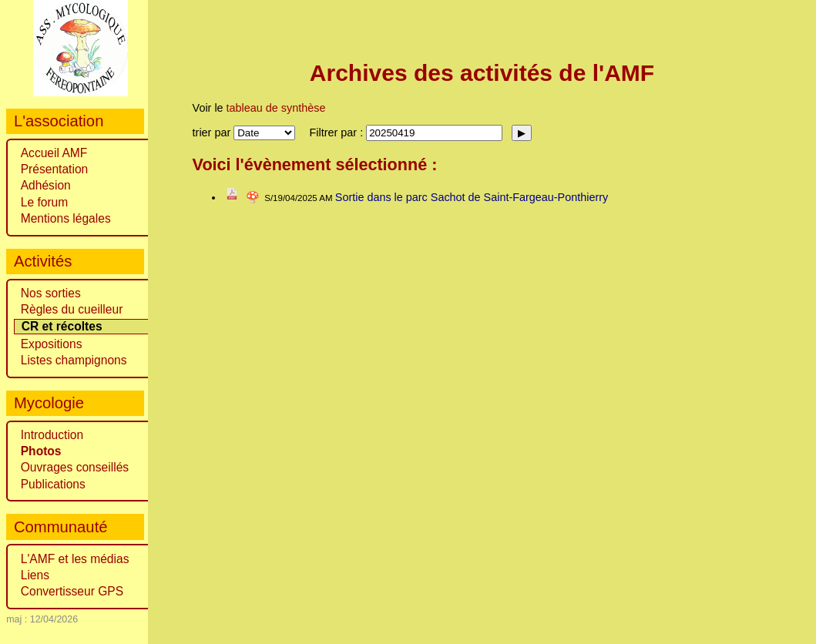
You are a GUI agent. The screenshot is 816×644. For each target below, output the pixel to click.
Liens (35, 575)
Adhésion (46, 185)
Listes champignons (74, 360)
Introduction (52, 435)
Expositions (52, 344)
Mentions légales (66, 218)
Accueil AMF (54, 153)
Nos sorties (51, 293)
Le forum (45, 202)
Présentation (55, 169)
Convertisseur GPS (72, 591)
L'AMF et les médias (75, 559)
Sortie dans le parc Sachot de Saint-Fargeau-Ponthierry (472, 197)
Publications (53, 484)
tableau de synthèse (276, 108)
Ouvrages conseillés (75, 467)
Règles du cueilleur (72, 309)
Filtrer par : (338, 132)
